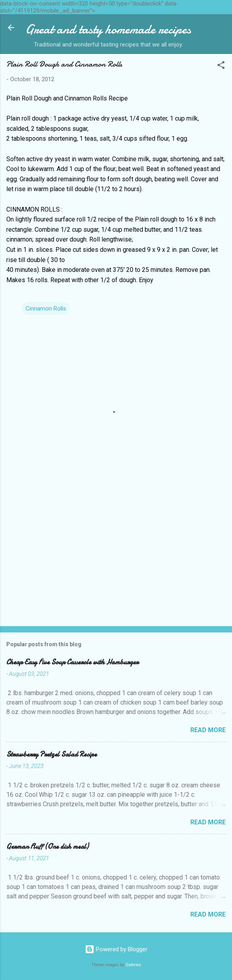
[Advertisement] (116, 558)
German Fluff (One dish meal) (47, 847)
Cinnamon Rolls (46, 309)
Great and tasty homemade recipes (108, 29)
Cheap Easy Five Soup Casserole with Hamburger (72, 662)
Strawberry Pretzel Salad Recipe (52, 754)
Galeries (133, 965)
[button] (221, 66)
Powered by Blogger (116, 949)
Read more (208, 730)
